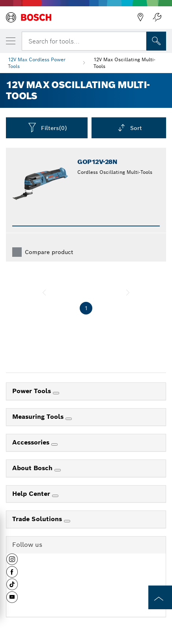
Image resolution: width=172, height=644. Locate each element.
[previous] (44, 292)
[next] (128, 292)
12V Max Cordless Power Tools (37, 63)
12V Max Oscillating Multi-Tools (124, 63)
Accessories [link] (32, 442)
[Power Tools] (56, 393)
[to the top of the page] (160, 597)
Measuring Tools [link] (39, 417)
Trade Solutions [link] (38, 519)
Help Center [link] (32, 494)
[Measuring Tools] (69, 419)
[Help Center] (55, 496)
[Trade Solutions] (67, 521)
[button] (12, 562)
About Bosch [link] (33, 468)
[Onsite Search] (156, 41)
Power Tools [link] (33, 391)
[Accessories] (54, 444)
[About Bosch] (58, 470)
